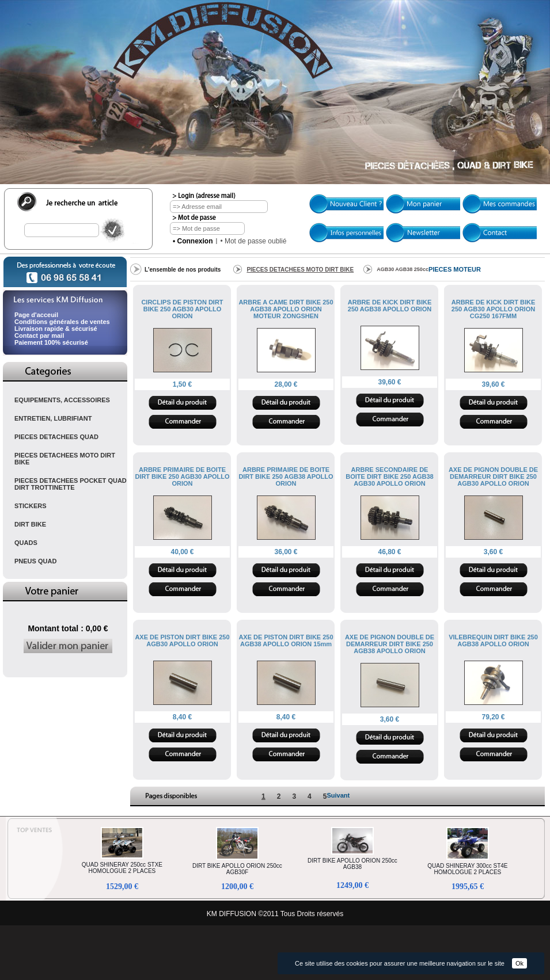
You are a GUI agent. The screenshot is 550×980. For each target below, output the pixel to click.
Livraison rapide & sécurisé (56, 329)
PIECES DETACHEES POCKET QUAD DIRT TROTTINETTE (71, 484)
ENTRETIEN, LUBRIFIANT (53, 418)
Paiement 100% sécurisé (51, 342)
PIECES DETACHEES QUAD (56, 437)
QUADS (26, 543)
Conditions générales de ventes (62, 322)
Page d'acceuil (36, 315)
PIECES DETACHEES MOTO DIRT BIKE (65, 459)
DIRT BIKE (30, 524)
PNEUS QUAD (35, 561)
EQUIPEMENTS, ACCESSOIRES (62, 400)
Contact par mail (39, 335)
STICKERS (31, 506)
